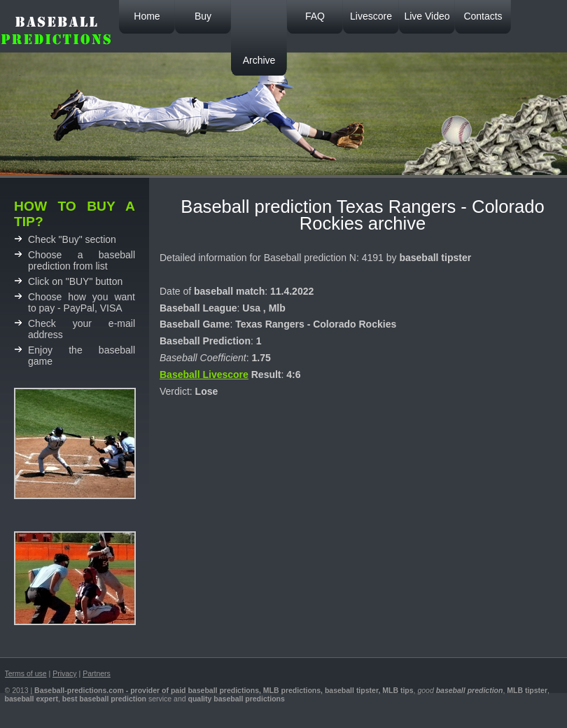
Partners (97, 673)
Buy (203, 16)
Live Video (427, 16)
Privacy (64, 673)
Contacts (483, 16)
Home (147, 16)
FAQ (315, 16)
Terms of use (26, 673)
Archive (259, 60)
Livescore (371, 16)
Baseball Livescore (204, 374)
